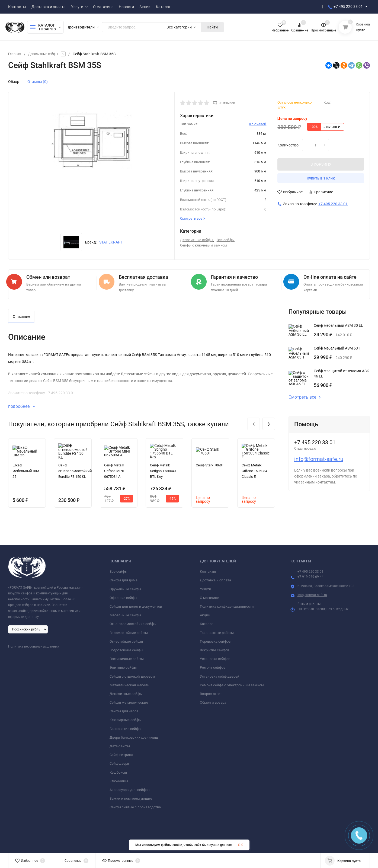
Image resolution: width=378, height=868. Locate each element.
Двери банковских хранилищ (134, 735)
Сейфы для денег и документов (136, 604)
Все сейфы (226, 240)
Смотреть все (305, 395)
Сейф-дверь (119, 761)
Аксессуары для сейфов (129, 788)
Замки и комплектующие (131, 796)
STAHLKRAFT (111, 242)
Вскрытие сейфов (214, 648)
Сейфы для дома (124, 578)
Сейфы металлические (129, 700)
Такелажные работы (217, 631)
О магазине (209, 596)
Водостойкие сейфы (126, 648)
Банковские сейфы (125, 727)
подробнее (22, 404)
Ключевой (258, 124)
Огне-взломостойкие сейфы (133, 622)
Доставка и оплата (215, 578)
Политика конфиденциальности (227, 604)
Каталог (206, 622)
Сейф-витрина (121, 753)
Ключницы (119, 779)
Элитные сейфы (123, 665)
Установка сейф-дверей (220, 674)
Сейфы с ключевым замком (204, 245)
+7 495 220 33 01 (348, 7)
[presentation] (254, 422)
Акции (205, 613)
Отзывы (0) (38, 82)
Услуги (206, 587)
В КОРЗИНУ (321, 164)
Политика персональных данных (34, 644)
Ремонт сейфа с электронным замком (232, 683)
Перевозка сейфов (215, 639)
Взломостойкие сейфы (129, 631)
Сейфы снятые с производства (135, 805)
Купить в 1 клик (321, 178)
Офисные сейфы (123, 596)
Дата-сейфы (120, 744)
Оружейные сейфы (125, 587)
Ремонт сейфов (213, 665)
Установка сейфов (215, 657)
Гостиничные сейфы (127, 657)
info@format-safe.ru (319, 457)
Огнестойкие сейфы (126, 639)
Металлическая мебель (129, 683)
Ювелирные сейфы (126, 718)
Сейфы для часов (124, 709)
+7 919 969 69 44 (310, 575)
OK (240, 845)
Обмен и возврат (214, 700)
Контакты (208, 569)
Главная (15, 54)
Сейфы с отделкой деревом (132, 674)
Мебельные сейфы (125, 613)
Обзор (14, 82)
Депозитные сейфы (47, 54)
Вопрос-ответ (211, 692)
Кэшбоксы (118, 770)
